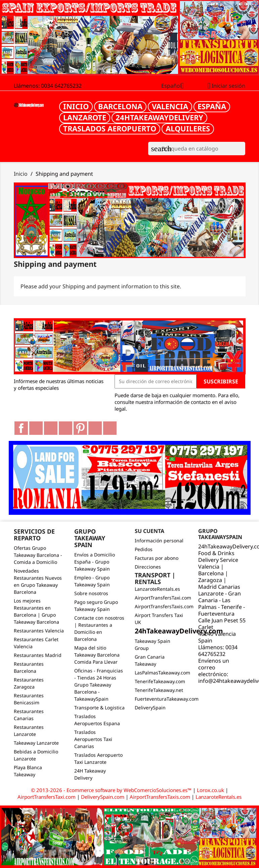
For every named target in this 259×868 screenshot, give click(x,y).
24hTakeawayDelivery (159, 117)
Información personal (159, 541)
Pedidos (144, 549)
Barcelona (120, 106)
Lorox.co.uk (210, 790)
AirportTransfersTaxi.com (163, 598)
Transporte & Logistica (99, 708)
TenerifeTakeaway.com (160, 681)
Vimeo (95, 428)
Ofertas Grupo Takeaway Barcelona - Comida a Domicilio (38, 555)
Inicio (76, 106)
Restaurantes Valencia (39, 631)
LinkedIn (110, 428)
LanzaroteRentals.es (157, 589)
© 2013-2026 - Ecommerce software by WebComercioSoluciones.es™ (112, 790)
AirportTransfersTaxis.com (164, 606)
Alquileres (188, 128)
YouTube (66, 428)
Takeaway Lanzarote (36, 743)
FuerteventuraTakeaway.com (167, 699)
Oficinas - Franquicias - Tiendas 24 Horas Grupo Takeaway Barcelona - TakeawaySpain (99, 685)
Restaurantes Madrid (38, 655)
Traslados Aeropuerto (110, 128)
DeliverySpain (150, 708)
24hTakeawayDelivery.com (179, 631)
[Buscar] (197, 149)
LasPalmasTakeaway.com (162, 673)
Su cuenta (149, 531)
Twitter (36, 428)
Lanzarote (85, 117)
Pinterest (80, 428)
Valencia (170, 106)
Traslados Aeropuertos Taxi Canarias (93, 739)
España (212, 106)
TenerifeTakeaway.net (159, 690)
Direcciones (148, 567)
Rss (51, 428)
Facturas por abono (157, 558)
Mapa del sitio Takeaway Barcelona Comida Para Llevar (97, 655)
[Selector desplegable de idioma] (175, 86)
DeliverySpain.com (103, 797)
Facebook (21, 428)
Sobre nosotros (91, 593)
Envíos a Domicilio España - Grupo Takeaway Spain (95, 562)
